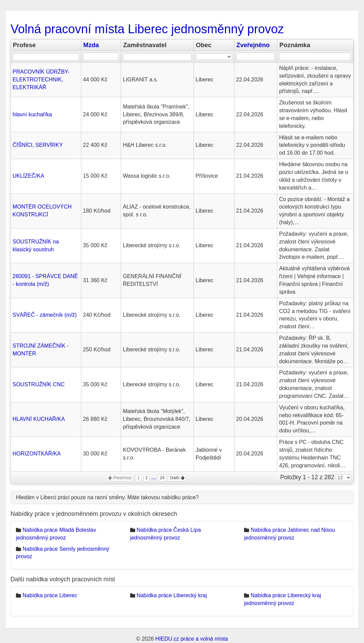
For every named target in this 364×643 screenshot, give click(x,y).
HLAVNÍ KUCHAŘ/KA (39, 419)
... (154, 477)
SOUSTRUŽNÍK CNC (39, 384)
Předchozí (120, 478)
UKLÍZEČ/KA (28, 176)
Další (177, 478)
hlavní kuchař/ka (32, 114)
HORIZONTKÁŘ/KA (37, 454)
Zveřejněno (253, 45)
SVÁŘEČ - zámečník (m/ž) (45, 315)
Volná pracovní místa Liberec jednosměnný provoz (147, 29)
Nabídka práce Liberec (50, 595)
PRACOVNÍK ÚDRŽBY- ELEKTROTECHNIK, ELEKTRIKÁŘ (41, 80)
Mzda (91, 45)
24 (162, 478)
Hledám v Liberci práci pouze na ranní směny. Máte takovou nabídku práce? (107, 497)
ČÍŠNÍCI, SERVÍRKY (38, 145)
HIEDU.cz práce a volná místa (191, 639)
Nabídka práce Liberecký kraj (172, 595)
